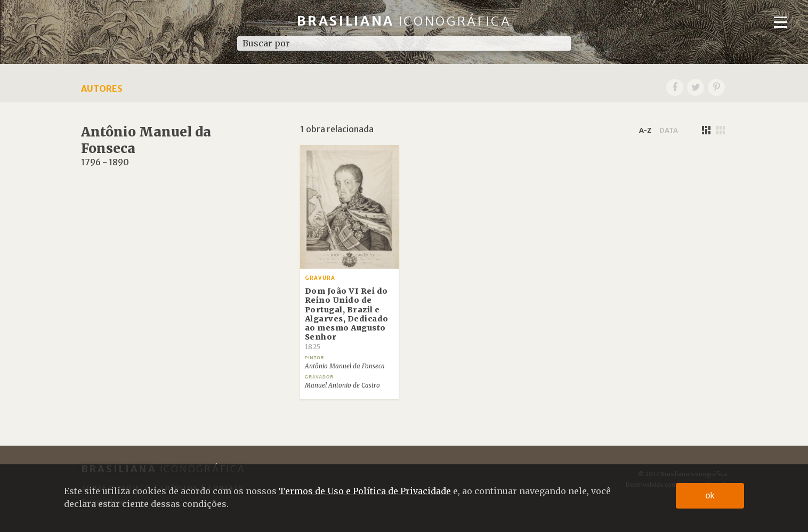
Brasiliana (404, 21)
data (669, 130)
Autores (102, 88)
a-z (645, 130)
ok (710, 495)
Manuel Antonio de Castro (342, 385)
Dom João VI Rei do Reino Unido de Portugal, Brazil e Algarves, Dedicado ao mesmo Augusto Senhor (347, 319)
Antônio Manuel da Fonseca (345, 366)
